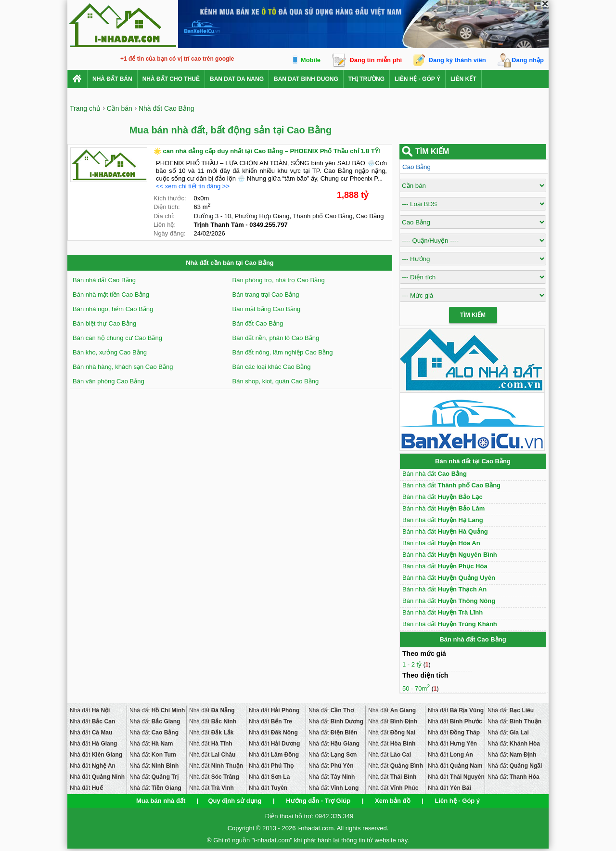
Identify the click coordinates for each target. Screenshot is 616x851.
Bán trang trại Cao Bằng (266, 295)
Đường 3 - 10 (213, 216)
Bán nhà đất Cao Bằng (104, 280)
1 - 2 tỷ (413, 664)
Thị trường (366, 79)
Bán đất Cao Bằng (258, 323)
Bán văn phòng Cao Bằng (109, 381)
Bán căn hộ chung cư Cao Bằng (117, 338)
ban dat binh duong (306, 79)
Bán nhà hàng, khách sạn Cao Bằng (123, 367)
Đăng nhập (528, 60)
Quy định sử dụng (235, 801)
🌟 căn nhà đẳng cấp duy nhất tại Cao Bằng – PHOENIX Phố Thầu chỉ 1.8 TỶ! (267, 151)
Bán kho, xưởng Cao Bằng (110, 352)
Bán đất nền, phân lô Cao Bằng (276, 338)
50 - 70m (416, 688)
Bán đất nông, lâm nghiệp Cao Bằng (283, 352)
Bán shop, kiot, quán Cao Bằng (276, 381)
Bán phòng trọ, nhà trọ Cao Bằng (279, 280)
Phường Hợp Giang (262, 216)
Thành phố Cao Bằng (322, 216)
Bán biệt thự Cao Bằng (104, 323)
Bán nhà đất (435, 474)
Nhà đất (90, 710)
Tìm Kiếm (473, 315)
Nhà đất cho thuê (171, 79)
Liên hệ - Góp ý (417, 79)
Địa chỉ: (164, 216)
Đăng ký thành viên (457, 60)
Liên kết (463, 79)
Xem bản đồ (393, 801)
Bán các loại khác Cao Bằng (272, 367)
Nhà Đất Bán (112, 79)
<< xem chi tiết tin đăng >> (193, 186)
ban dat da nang (237, 79)
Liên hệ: (165, 225)
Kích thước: (170, 198)
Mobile (311, 60)
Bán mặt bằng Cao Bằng (267, 309)
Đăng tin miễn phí (376, 60)
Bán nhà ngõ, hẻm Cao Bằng (113, 309)
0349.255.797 (269, 225)
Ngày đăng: (170, 233)
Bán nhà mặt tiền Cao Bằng (111, 295)
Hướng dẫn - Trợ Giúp (318, 801)
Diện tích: (167, 207)
